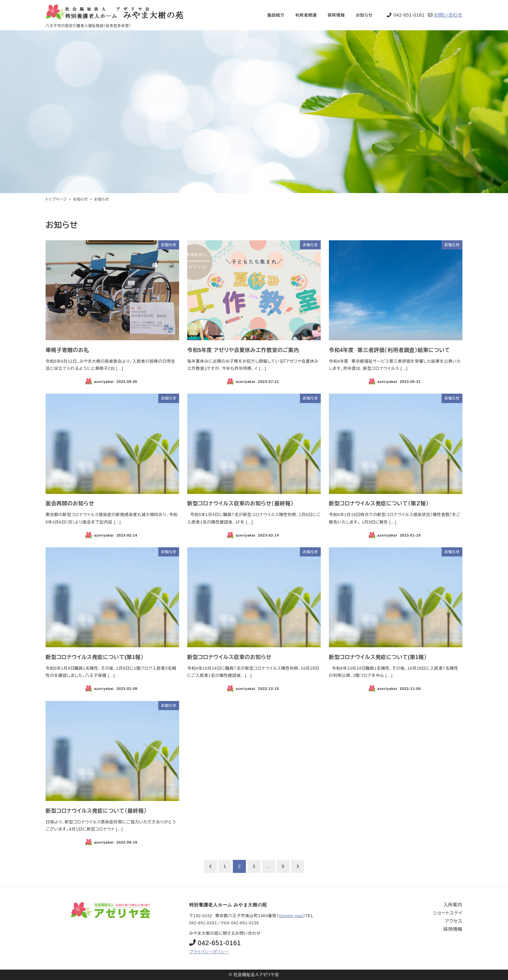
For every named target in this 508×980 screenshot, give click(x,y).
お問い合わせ (448, 15)
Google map (291, 916)
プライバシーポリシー (209, 952)
